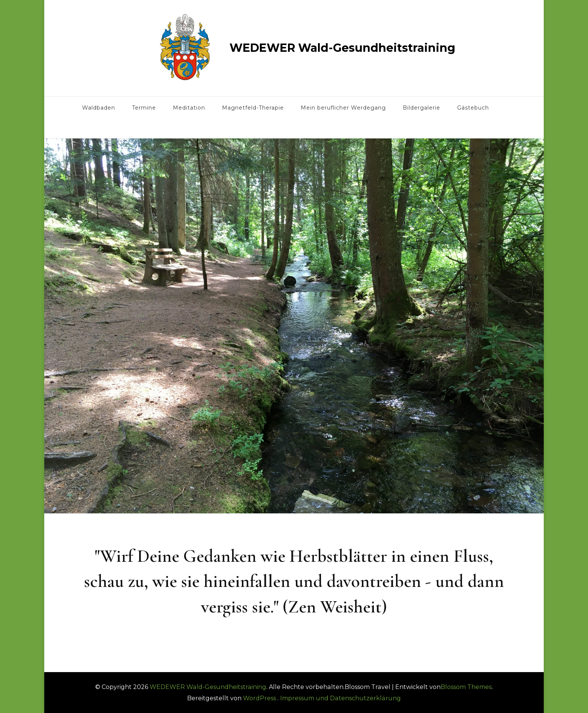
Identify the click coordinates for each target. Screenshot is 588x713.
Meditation (189, 108)
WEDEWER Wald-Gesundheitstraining (342, 48)
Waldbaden (99, 108)
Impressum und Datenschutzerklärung (340, 698)
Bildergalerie (421, 108)
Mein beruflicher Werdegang (343, 108)
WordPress (259, 698)
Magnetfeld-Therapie (253, 108)
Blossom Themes (466, 687)
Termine (144, 108)
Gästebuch (473, 108)
